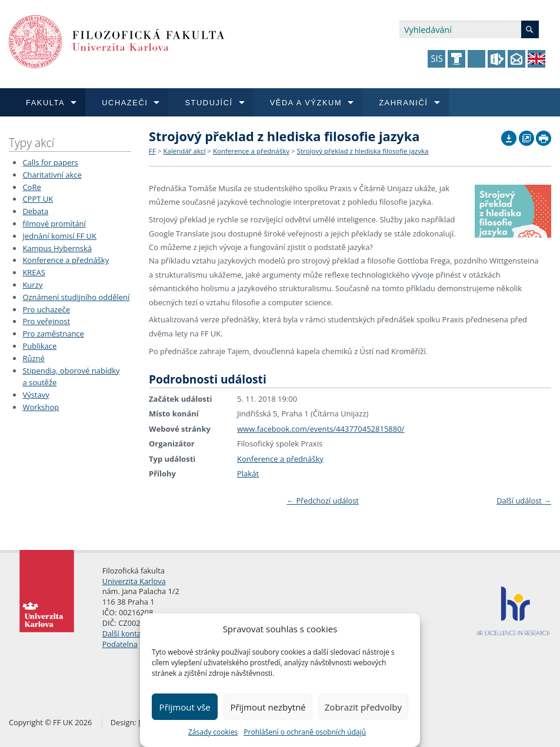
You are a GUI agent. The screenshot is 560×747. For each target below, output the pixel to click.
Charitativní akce (52, 175)
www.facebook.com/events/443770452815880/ (321, 429)
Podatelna (120, 644)
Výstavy (36, 395)
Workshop (41, 407)
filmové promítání (54, 224)
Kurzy (32, 285)
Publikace (39, 346)
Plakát (248, 473)
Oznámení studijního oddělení (76, 297)
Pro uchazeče (46, 309)
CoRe (31, 187)
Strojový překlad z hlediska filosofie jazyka (363, 151)
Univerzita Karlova (134, 581)
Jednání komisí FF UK (59, 236)
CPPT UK (38, 199)
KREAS (34, 272)
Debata (35, 211)
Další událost (524, 501)
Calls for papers (50, 162)
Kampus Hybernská (57, 248)
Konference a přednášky (66, 260)
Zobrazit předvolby (363, 707)
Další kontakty (127, 633)
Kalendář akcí (184, 151)
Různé (33, 358)
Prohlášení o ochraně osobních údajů (305, 732)
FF (152, 151)
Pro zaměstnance (53, 334)
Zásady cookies (213, 732)
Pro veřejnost (46, 321)
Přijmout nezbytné (268, 707)
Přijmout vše (185, 707)
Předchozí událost (323, 501)
